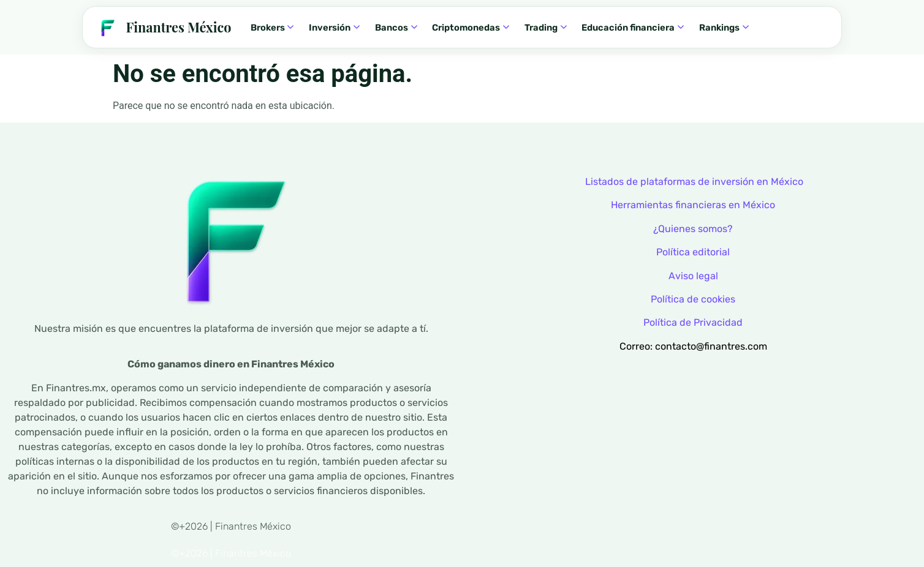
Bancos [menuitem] (396, 28)
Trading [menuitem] (546, 28)
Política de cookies (693, 299)
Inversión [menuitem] (334, 28)
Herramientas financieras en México (693, 205)
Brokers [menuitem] (272, 28)
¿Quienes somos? (693, 229)
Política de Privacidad (693, 322)
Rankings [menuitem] (724, 28)
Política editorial (693, 252)
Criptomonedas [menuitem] (471, 28)
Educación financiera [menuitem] (633, 28)
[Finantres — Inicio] (163, 28)
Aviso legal (693, 276)
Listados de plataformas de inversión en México (694, 182)
